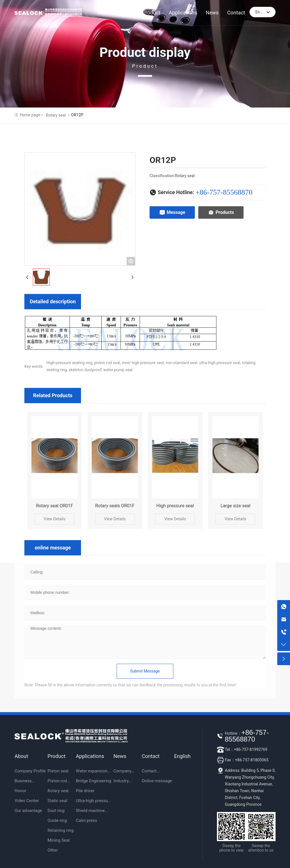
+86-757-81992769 (251, 749)
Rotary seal (56, 115)
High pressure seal (175, 506)
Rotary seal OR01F (55, 506)
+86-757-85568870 (224, 192)
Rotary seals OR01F (115, 506)
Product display (145, 52)
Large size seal (235, 506)
